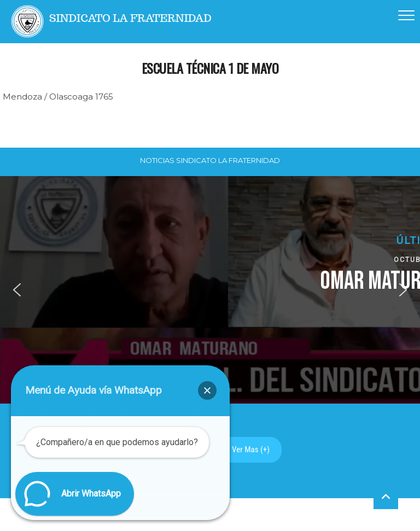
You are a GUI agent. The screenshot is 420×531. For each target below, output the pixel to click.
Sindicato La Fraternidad (130, 18)
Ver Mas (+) (251, 450)
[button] (17, 290)
